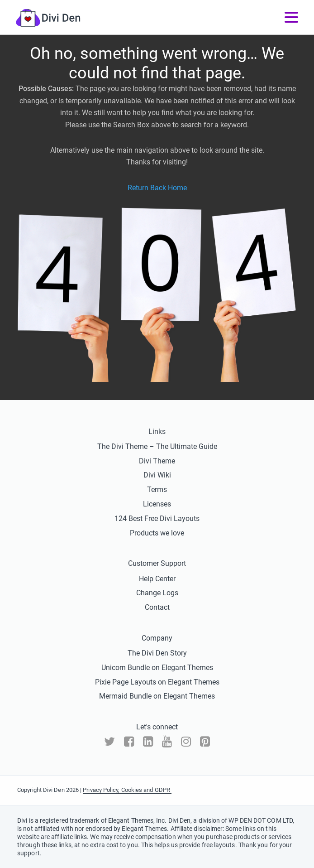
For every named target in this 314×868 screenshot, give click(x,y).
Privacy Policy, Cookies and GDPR (127, 790)
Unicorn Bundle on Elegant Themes (157, 668)
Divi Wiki (157, 475)
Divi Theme (157, 461)
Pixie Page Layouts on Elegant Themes (157, 682)
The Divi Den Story (157, 653)
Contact (157, 607)
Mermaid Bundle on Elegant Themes (157, 696)
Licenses (157, 504)
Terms (157, 489)
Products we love (157, 533)
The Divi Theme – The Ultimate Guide (157, 446)
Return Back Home (157, 188)
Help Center (157, 579)
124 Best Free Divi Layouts (157, 518)
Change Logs (157, 593)
